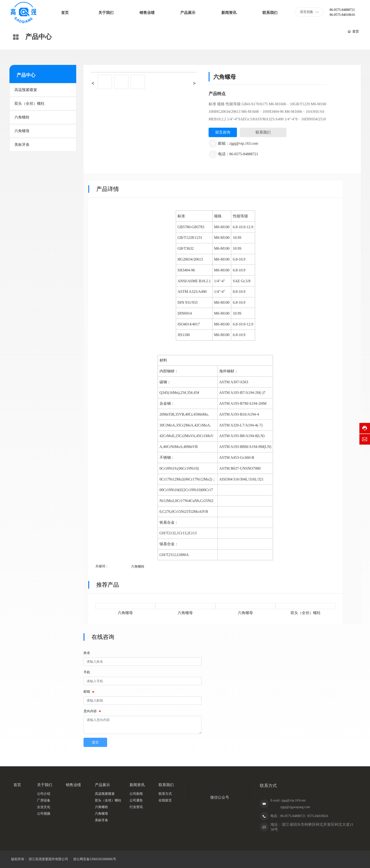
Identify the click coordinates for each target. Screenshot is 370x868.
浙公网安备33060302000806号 (94, 859)
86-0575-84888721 (342, 10)
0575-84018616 (318, 816)
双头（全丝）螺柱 (29, 103)
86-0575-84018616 (342, 15)
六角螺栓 (22, 117)
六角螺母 (22, 131)
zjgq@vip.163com (293, 800)
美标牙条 (22, 145)
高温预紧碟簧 (26, 90)
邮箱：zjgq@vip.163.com (238, 143)
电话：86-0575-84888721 (238, 154)
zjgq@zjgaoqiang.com (295, 807)
